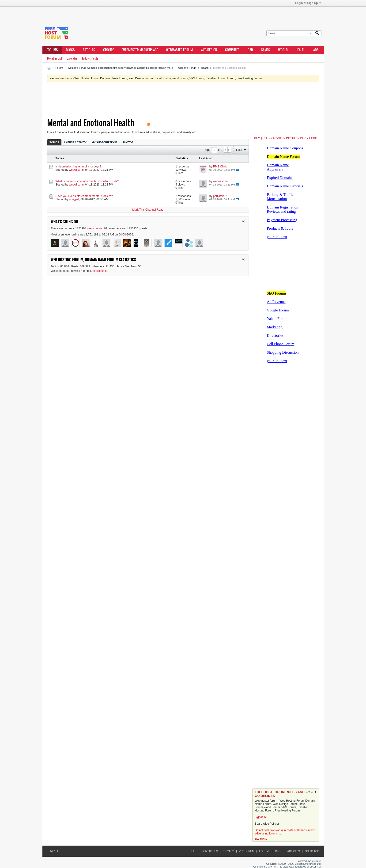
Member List (55, 58)
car (250, 50)
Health (205, 68)
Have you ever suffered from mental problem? (84, 196)
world (283, 50)
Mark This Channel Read (148, 210)
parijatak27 (220, 196)
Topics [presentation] (55, 142)
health (300, 50)
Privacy (228, 851)
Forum (59, 68)
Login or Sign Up (308, 3)
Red (54, 851)
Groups (109, 50)
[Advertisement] (113, 14)
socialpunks (100, 271)
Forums (52, 50)
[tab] (55, 142)
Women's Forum (187, 68)
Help (193, 851)
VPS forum (247, 851)
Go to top (312, 851)
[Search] (290, 33)
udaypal (74, 199)
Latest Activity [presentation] (75, 142)
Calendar (72, 58)
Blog (279, 851)
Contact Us (210, 851)
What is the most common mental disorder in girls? (87, 181)
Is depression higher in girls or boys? (78, 167)
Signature (261, 817)
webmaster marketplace (140, 50)
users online (95, 228)
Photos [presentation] (128, 142)
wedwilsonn (76, 170)
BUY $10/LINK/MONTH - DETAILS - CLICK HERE (286, 138)
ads (316, 50)
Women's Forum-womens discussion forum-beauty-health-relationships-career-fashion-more (120, 68)
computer (232, 50)
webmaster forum (179, 50)
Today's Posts (90, 58)
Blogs (70, 50)
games (266, 50)
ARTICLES (89, 50)
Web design (209, 50)
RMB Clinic (220, 167)
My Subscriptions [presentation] (105, 142)
